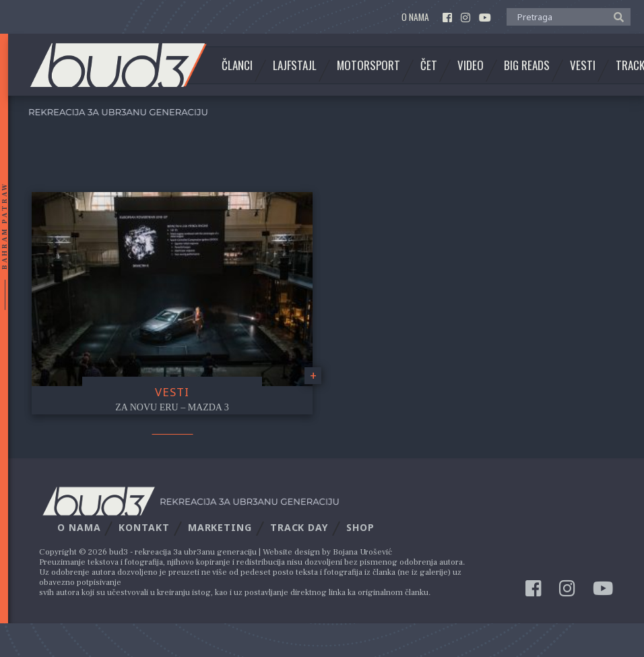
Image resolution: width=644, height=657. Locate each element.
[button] (615, 16)
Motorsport (368, 65)
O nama (415, 17)
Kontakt (144, 527)
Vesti (583, 65)
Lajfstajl (295, 65)
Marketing (220, 527)
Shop (360, 527)
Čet (429, 65)
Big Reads (527, 65)
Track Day (299, 527)
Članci (237, 65)
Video (471, 65)
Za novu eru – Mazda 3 (172, 407)
